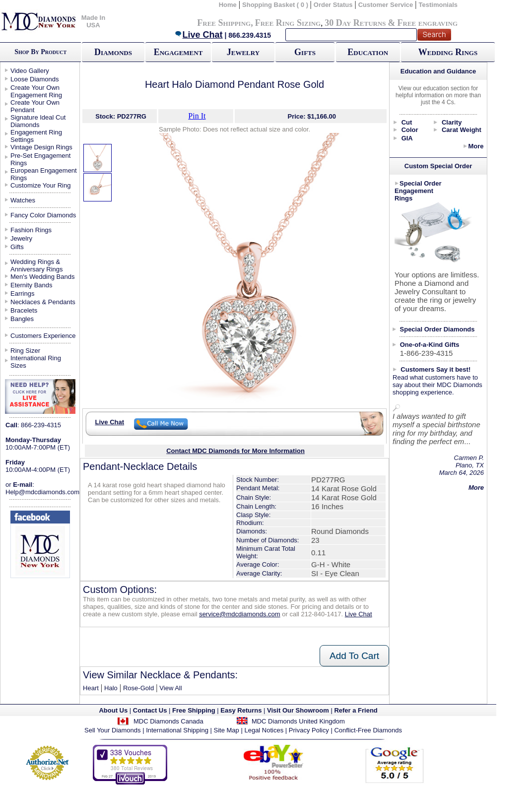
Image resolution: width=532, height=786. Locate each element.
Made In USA (93, 21)
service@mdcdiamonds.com (239, 614)
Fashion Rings (31, 230)
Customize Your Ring (40, 185)
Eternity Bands (32, 285)
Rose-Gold (138, 688)
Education (368, 52)
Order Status (333, 5)
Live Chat (199, 35)
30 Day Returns (355, 23)
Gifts (305, 52)
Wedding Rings (448, 52)
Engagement (178, 52)
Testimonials (438, 5)
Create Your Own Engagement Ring (36, 91)
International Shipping (177, 730)
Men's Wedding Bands (42, 277)
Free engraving (428, 23)
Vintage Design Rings (41, 147)
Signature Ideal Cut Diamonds (38, 121)
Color (410, 130)
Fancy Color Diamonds (43, 215)
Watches (23, 200)
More (476, 146)
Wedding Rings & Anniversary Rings (37, 265)
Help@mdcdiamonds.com (42, 492)
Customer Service (386, 5)
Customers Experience (43, 336)
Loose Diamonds (35, 79)
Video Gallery (30, 71)
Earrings (22, 294)
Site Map (227, 730)
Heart (91, 688)
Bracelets (24, 310)
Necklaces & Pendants (43, 302)
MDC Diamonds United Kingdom (298, 721)
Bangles (22, 319)
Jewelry (243, 52)
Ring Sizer (25, 351)
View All (170, 688)
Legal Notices (264, 730)
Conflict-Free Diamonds (368, 730)
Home (228, 5)
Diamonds (113, 52)
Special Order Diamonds (437, 329)
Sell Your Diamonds (112, 730)
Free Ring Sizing (288, 23)
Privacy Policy (309, 730)
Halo (111, 688)
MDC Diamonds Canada (168, 721)
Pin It (197, 116)
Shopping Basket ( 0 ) (276, 5)
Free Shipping (224, 23)
